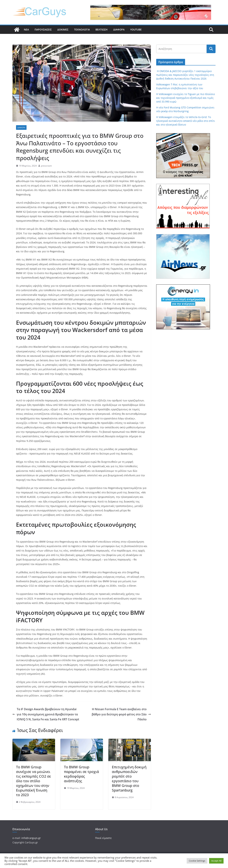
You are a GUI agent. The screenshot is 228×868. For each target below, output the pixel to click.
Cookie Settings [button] (197, 861)
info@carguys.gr (31, 838)
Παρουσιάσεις (43, 30)
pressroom (46, 166)
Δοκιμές (63, 30)
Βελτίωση (102, 30)
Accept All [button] (216, 861)
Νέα (26, 30)
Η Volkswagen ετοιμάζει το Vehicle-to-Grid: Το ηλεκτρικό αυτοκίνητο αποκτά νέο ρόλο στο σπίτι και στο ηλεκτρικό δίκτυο (186, 121)
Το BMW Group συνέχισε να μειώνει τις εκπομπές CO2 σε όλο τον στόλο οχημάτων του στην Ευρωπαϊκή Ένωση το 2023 (33, 781)
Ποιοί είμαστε (103, 838)
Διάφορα (119, 30)
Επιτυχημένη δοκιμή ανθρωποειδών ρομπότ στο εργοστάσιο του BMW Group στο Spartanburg (129, 779)
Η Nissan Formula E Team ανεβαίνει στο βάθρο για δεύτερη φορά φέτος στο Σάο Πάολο (121, 714)
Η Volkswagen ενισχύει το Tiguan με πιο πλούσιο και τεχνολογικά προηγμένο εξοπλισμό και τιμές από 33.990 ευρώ (186, 98)
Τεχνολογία (82, 30)
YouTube (136, 30)
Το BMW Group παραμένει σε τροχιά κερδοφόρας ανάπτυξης (81, 774)
